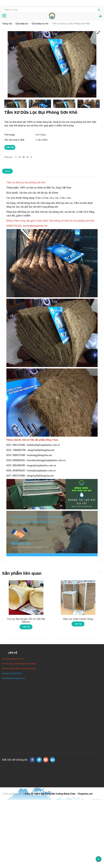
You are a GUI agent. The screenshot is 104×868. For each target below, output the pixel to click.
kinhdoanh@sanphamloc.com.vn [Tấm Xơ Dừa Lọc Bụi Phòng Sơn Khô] (44, 445)
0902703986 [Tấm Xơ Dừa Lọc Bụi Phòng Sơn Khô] (19, 476)
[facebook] (32, 760)
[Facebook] (16, 157)
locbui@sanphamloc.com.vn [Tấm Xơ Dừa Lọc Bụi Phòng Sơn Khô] (42, 471)
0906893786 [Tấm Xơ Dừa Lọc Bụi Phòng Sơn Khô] (19, 450)
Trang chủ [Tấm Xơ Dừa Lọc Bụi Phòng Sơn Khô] (7, 24)
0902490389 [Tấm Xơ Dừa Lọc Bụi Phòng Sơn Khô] (19, 465)
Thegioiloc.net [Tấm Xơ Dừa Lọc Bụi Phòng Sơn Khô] (85, 794)
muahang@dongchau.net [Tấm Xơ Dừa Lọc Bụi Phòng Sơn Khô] (40, 455)
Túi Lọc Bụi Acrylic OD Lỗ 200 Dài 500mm (26, 620)
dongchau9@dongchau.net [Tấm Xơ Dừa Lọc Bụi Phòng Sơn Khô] (41, 476)
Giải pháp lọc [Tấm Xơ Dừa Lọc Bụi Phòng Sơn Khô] (22, 24)
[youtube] (46, 760)
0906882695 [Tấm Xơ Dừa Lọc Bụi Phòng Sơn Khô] (19, 460)
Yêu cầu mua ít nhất (15, 140)
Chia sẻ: (8, 157)
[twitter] (39, 760)
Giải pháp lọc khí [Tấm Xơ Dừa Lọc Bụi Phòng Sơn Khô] (40, 24)
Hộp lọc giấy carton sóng (78, 619)
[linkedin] (53, 760)
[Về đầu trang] (98, 859)
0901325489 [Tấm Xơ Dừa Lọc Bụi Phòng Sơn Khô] (19, 445)
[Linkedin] (24, 157)
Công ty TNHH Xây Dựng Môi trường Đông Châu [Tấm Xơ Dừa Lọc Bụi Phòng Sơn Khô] (50, 794)
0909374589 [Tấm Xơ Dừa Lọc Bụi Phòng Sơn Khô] (19, 455)
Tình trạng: (10, 135)
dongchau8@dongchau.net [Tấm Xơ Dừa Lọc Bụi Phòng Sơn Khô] (41, 450)
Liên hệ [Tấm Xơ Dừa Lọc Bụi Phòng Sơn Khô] (10, 147)
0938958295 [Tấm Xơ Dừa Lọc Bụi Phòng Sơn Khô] (19, 471)
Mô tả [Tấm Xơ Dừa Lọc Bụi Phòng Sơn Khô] (7, 171)
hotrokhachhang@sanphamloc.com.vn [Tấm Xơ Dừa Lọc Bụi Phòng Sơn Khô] (47, 460)
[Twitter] (20, 157)
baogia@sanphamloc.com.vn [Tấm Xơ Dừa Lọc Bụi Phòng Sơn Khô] (42, 465)
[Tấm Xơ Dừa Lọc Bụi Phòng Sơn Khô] (28, 157)
